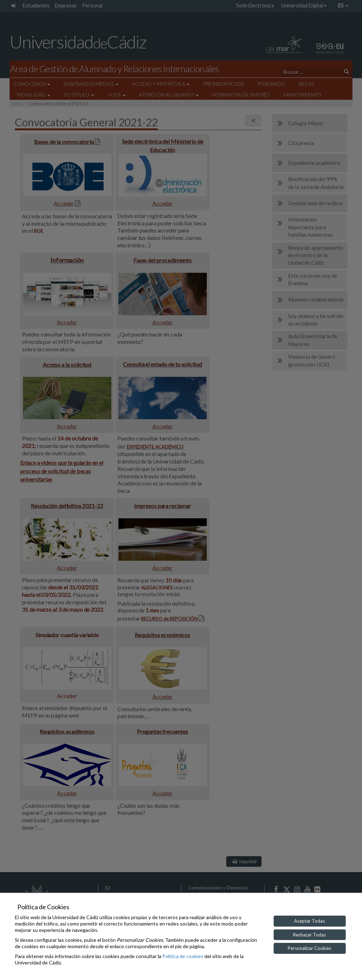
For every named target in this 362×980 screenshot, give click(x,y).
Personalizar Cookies (310, 948)
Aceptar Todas (310, 921)
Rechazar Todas (310, 935)
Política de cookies (183, 956)
